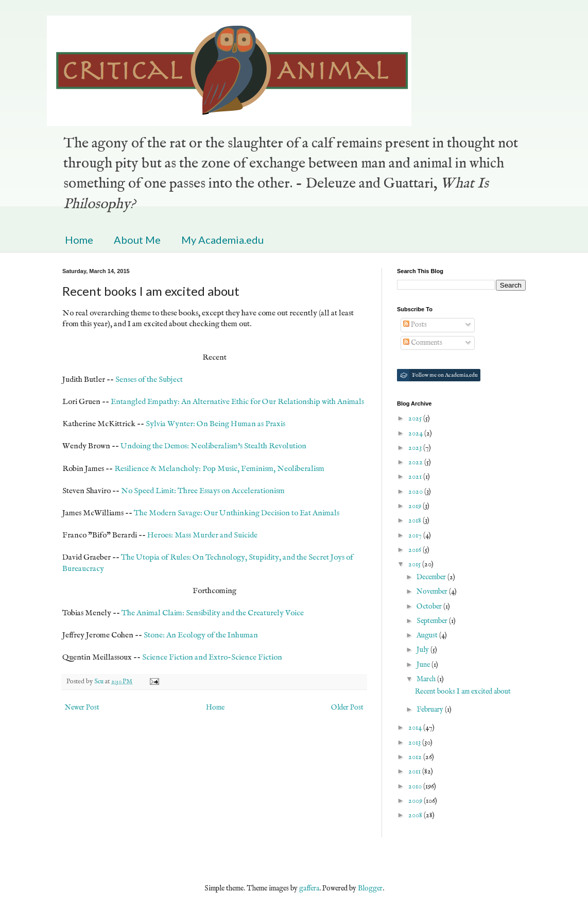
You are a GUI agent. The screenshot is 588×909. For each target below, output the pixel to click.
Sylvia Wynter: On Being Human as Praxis (215, 424)
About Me (137, 240)
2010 (416, 786)
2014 (416, 728)
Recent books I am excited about (463, 692)
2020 (416, 492)
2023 (416, 448)
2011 (415, 771)
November (433, 592)
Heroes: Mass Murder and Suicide (202, 535)
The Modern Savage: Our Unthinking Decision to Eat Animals (237, 513)
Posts (415, 325)
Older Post (347, 708)
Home (79, 240)
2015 (415, 564)
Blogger (370, 888)
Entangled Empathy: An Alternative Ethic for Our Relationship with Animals (237, 402)
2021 (416, 477)
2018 (416, 520)
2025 (416, 418)
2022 (416, 462)
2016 (416, 550)
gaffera (309, 888)
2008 (416, 815)
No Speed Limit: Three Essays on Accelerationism (203, 491)
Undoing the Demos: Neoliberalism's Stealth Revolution (213, 446)
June (424, 665)
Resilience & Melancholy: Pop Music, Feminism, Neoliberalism (219, 469)
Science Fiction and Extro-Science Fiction (212, 658)
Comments (423, 343)
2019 (416, 506)
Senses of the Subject (149, 380)
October (430, 607)
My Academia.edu (222, 240)
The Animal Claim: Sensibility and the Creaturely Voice (213, 613)
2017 (416, 535)
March (427, 679)
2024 (416, 433)
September (433, 621)
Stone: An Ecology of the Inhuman (201, 635)
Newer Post (82, 708)
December (432, 577)
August (428, 635)
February (431, 710)
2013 (415, 743)
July (423, 650)
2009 (416, 801)
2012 (416, 757)
